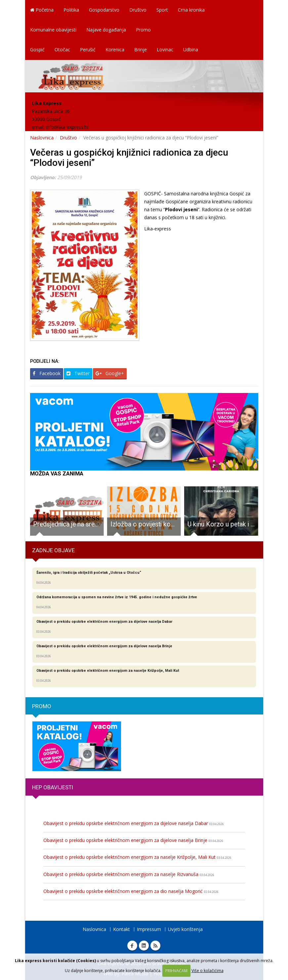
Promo (143, 30)
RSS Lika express (155, 946)
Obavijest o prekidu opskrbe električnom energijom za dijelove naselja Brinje (133, 840)
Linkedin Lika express (144, 946)
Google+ (110, 373)
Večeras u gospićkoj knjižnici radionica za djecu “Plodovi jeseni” (129, 158)
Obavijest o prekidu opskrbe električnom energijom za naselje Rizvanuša (129, 874)
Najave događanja (106, 30)
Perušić (88, 49)
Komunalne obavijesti (53, 30)
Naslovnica (42, 138)
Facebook (47, 373)
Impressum (149, 929)
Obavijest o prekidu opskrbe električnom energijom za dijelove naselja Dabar (134, 823)
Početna (42, 10)
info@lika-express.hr (67, 127)
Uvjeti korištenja (185, 929)
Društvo (138, 10)
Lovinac (165, 49)
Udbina (191, 49)
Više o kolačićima (207, 971)
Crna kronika (191, 10)
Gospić (37, 49)
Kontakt (122, 929)
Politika (71, 10)
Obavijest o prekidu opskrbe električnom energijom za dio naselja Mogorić (131, 891)
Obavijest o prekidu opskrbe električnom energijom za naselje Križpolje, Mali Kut (137, 857)
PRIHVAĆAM (176, 971)
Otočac (62, 49)
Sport (162, 10)
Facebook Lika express (132, 946)
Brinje (141, 49)
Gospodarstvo (104, 10)
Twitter (78, 373)
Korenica (115, 49)
